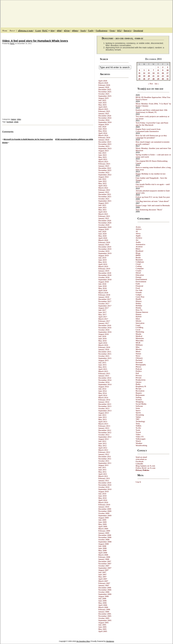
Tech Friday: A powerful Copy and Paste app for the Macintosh (152, 124)
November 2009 (105, 511)
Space (138, 410)
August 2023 (104, 151)
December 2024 (105, 116)
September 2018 (105, 279)
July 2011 (102, 467)
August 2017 (104, 308)
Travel (138, 432)
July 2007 (102, 572)
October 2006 (104, 592)
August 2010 (104, 491)
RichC (45, 31)
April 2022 (103, 186)
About (12, 31)
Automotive (140, 244)
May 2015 (102, 367)
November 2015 (105, 354)
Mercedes (140, 340)
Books (138, 257)
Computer (140, 268)
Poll (137, 373)
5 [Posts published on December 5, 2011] (144, 70)
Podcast (139, 369)
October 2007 (104, 566)
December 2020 (105, 220)
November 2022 (105, 170)
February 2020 (104, 242)
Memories (140, 338)
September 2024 (105, 122)
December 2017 (105, 299)
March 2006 (103, 607)
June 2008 (102, 548)
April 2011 (103, 474)
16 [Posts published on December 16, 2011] (163, 73)
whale (16, 122)
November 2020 (105, 223)
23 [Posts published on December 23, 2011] (163, 76)
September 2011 (105, 463)
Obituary (139, 358)
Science (139, 399)
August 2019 (104, 255)
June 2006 (102, 601)
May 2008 (102, 550)
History (139, 301)
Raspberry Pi (141, 386)
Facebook (140, 461)
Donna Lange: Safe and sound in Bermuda (153, 205)
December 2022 (105, 168)
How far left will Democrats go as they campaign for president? (151, 137)
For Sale (139, 290)
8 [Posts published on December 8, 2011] (158, 70)
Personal (139, 362)
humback (10, 122)
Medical (139, 336)
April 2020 (103, 238)
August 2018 (104, 282)
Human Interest (142, 312)
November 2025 (105, 92)
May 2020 (102, 236)
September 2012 (105, 437)
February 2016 (104, 347)
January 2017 (104, 323)
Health (138, 299)
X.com (38, 31)
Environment (141, 281)
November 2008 (105, 537)
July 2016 (102, 336)
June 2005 (102, 627)
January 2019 (104, 271)
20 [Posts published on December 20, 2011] (149, 76)
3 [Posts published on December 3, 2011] (168, 67)
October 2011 (104, 461)
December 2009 (105, 509)
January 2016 (104, 349)
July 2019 (102, 258)
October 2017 (104, 304)
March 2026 (103, 83)
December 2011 (105, 456)
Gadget (139, 295)
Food (138, 288)
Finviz (112, 31)
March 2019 (103, 266)
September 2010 (105, 489)
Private (138, 378)
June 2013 (102, 417)
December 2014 (105, 378)
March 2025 (103, 109)
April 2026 (103, 81)
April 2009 (103, 526)
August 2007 (104, 570)
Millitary (139, 345)
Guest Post (140, 297)
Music (138, 351)
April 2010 (103, 500)
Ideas (138, 319)
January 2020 (104, 245)
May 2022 (102, 183)
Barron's (127, 31)
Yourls (83, 31)
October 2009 (104, 513)
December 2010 (105, 483)
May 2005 (102, 629)
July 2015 (102, 363)
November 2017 (105, 301)
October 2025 (104, 94)
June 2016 (102, 338)
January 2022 (104, 192)
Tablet (138, 417)
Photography (141, 365)
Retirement (140, 395)
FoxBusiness (101, 31)
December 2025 (105, 89)
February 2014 (104, 400)
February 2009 (104, 531)
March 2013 (103, 424)
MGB (138, 343)
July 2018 (102, 284)
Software (139, 406)
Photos (138, 367)
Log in (138, 482)
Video (19, 119)
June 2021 (102, 207)
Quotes (138, 382)
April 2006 (103, 605)
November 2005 (105, 616)
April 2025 (103, 107)
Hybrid (138, 316)
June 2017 (102, 312)
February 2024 (104, 137)
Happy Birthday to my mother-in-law (151, 174)
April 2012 (103, 448)
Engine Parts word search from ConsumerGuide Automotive (148, 130)
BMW (138, 255)
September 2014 (105, 384)
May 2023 (102, 157)
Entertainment (141, 279)
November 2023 (105, 144)
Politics (139, 371)
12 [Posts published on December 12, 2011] (144, 73)
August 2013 (104, 413)
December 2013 (105, 404)
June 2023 (102, 155)
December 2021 (105, 194)
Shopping (139, 402)
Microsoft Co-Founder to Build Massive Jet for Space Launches (28, 139)
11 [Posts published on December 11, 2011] (139, 73)
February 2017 (104, 321)
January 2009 (104, 533)
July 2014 (102, 389)
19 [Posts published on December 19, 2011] (144, 76)
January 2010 (104, 507)
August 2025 (104, 98)
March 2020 (103, 240)
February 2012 (104, 452)
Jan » (157, 84)
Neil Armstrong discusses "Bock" (149, 210)
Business (139, 260)
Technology (140, 421)
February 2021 (104, 216)
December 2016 (105, 325)
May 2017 (102, 314)
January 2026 (104, 87)
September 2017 (105, 306)
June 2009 (102, 522)
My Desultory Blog (137, 12)
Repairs (139, 393)
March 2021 (103, 214)
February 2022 (104, 190)
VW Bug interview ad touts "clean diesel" (152, 201)
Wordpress (110, 641)
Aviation (139, 247)
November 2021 (105, 196)
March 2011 (103, 476)
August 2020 (104, 229)
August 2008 (104, 544)
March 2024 (103, 135)
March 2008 (103, 555)
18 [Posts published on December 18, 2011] (139, 76)
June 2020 (102, 234)
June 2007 (102, 574)
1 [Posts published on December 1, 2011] (158, 67)
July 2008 (102, 546)
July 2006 (102, 598)
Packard (139, 360)
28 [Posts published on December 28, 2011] (153, 79)
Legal (138, 325)
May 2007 (102, 577)
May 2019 (102, 262)
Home (5, 31)
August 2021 (104, 203)
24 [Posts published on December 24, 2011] (167, 76)
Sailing (138, 397)
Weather (139, 443)
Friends (139, 292)
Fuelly (91, 31)
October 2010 (104, 487)
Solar (138, 408)
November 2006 (105, 590)
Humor (138, 314)
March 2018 (103, 293)
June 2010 (102, 496)
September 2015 (105, 358)
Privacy (139, 375)
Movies (139, 349)
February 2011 (104, 478)
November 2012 (105, 432)
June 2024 (102, 129)
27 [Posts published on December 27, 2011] (149, 79)
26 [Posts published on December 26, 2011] (144, 79)
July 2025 (102, 100)
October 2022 (104, 172)
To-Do (138, 428)
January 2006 (104, 612)
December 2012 (105, 430)
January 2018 (104, 297)
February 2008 (104, 557)
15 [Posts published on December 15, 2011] (158, 73)
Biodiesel (139, 251)
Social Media (141, 404)
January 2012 (104, 454)
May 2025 (102, 105)
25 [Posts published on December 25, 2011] (139, 79)
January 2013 (104, 428)
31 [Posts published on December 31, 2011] (167, 79)
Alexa (138, 233)
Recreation (140, 391)
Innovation (140, 323)
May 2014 (102, 393)
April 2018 (103, 290)
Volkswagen (141, 439)
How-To (139, 310)
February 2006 (104, 609)
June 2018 (102, 286)
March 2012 (103, 450)
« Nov (151, 84)
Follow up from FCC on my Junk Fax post (153, 197)
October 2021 (104, 199)
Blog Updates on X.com (145, 466)
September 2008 (105, 542)
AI (137, 231)
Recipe (138, 389)
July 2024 (102, 127)
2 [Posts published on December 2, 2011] (163, 67)
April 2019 (103, 264)
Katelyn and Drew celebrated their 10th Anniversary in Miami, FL (152, 111)
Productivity (141, 380)
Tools (138, 430)
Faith (138, 284)
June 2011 (102, 470)
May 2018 (102, 288)
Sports (138, 413)
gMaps (75, 31)
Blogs (138, 253)
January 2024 (104, 140)
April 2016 (103, 343)
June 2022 (102, 181)
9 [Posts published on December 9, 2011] (163, 70)
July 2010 (102, 494)
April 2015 (103, 369)
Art (137, 240)
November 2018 (105, 275)
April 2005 (103, 631)
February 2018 (104, 295)
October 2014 (104, 382)
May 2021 (102, 210)
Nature (14, 119)
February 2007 (104, 583)
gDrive (67, 31)
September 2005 (105, 620)
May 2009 (102, 524)
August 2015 (104, 360)
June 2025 (102, 103)
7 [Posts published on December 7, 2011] (154, 70)
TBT (138, 419)
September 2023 (105, 148)
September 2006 (105, 594)
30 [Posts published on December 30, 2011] (163, 79)
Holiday (139, 306)
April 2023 (103, 159)
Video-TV (140, 437)
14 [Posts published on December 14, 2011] (153, 73)
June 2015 (102, 365)
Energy (139, 277)
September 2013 (105, 411)
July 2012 (102, 441)
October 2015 (104, 356)
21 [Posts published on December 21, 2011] (153, 76)
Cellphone (140, 262)
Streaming (140, 415)
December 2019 (105, 247)
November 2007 (105, 564)
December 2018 (105, 273)
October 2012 (104, 435)
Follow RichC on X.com (146, 468)
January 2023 (104, 166)
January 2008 (104, 559)
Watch (138, 441)
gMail (59, 31)
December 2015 (105, 352)
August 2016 (104, 334)
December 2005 (105, 614)
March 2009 (103, 529)
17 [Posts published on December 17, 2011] (167, 73)
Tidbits (138, 426)
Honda (138, 308)
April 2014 (103, 395)
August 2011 (103, 465)
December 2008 (105, 535)
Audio (138, 242)
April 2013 (103, 422)
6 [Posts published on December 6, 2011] (149, 70)
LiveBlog (139, 327)
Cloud (138, 264)
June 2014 (102, 391)
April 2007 (103, 579)
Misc (138, 347)
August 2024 (104, 124)
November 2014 (105, 380)
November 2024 (105, 118)
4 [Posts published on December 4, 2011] (139, 70)
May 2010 (102, 498)
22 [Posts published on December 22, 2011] (158, 76)
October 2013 (104, 408)
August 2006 (104, 596)
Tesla (138, 424)
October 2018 (104, 277)
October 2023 (104, 146)
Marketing (140, 332)
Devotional (138, 31)
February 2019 (104, 269)
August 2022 (104, 177)
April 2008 (103, 553)
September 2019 (105, 253)
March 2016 (103, 345)
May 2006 (102, 603)
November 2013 (105, 406)
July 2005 (102, 625)
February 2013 (104, 426)
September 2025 (105, 96)
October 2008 (104, 539)
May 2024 (102, 131)
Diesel (138, 273)
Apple (138, 236)
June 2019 (102, 260)
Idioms (138, 321)
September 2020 (105, 227)
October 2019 (104, 251)
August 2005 (104, 623)
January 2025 (104, 113)
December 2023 (105, 142)
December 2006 (105, 588)
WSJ (119, 31)
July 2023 (102, 153)
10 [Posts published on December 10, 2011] (167, 70)
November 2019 (105, 249)
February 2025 (104, 111)
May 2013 (102, 419)
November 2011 (105, 459)
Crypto (138, 271)
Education (140, 275)
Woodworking (141, 445)
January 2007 (104, 585)
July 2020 (102, 231)
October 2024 (104, 120)
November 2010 (105, 485)
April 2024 (103, 133)
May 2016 (102, 341)
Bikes (138, 249)
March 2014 (103, 397)
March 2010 (103, 502)
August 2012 (104, 439)
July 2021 (102, 205)
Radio (138, 384)
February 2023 (104, 164)
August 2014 (104, 387)
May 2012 (102, 446)
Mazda (138, 334)
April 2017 (103, 317)
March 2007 (103, 581)
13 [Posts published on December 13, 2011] (149, 73)
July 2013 (102, 415)
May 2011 (102, 472)
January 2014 (104, 402)
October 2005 (104, 618)
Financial (139, 286)
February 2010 (104, 505)
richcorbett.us (141, 459)
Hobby (138, 303)
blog (53, 31)
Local (138, 330)
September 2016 (105, 332)
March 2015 (103, 371)
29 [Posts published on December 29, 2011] (158, 79)
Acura (138, 227)
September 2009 (105, 515)
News (138, 356)
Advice (139, 229)
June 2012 (102, 443)
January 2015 (104, 376)
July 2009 (102, 520)
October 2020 (104, 225)
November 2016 (105, 328)
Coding (139, 266)
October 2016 (104, 330)
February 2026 (104, 85)
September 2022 (105, 175)
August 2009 (104, 518)
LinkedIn (139, 464)
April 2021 (103, 212)
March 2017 (103, 319)
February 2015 (104, 373)
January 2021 (104, 218)
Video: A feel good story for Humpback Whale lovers (35, 41)
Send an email (141, 457)
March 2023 (103, 162)
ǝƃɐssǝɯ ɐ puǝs (25, 31)
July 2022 (102, 179)
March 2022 (103, 188)
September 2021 (105, 201)
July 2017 (102, 310)
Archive (139, 238)
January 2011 (104, 480)
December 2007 (105, 561)
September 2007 (105, 568)
